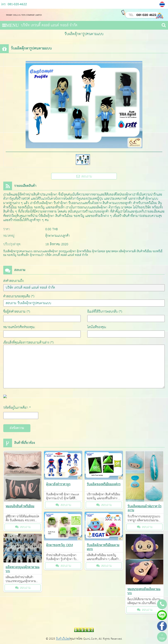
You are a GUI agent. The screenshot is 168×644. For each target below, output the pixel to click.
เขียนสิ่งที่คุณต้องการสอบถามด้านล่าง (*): (29, 343)
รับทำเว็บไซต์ (63, 639)
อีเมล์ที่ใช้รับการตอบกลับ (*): (105, 312)
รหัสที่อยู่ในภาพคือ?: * (17, 408)
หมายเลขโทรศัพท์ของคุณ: (19, 327)
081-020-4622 (17, 4)
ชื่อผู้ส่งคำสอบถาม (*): (17, 312)
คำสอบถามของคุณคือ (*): (19, 296)
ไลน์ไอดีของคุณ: (97, 327)
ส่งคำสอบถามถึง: (14, 281)
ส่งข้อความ (17, 428)
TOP (162, 637)
